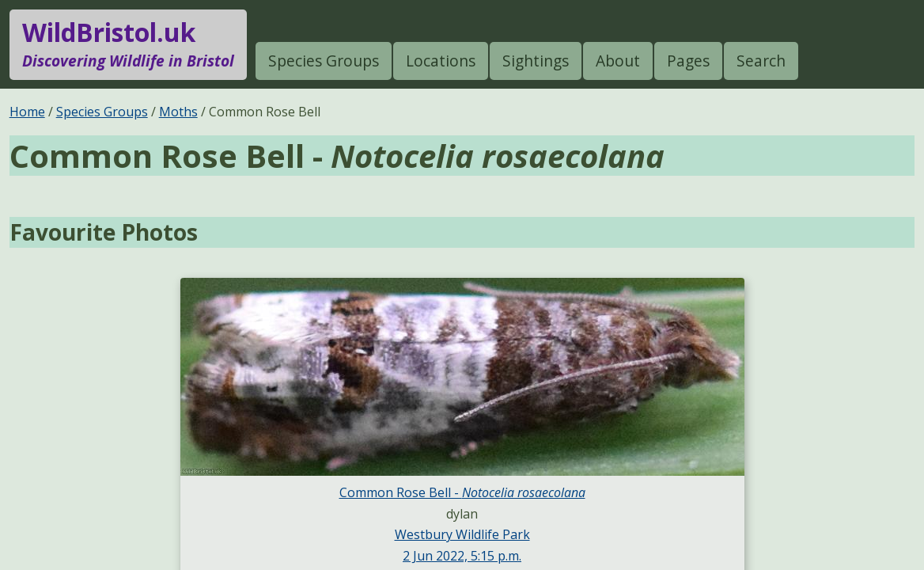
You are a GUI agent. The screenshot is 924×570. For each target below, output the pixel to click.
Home (27, 112)
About (618, 61)
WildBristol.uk (128, 44)
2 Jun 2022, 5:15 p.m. (462, 556)
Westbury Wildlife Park (462, 534)
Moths (178, 112)
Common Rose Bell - (462, 492)
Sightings (536, 61)
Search (761, 61)
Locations (441, 61)
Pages (688, 61)
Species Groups (324, 61)
